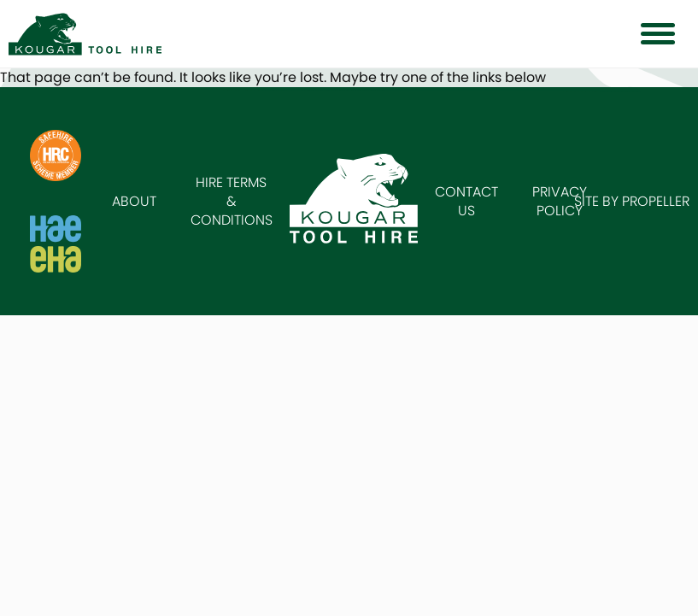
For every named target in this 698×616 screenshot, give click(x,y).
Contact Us (466, 201)
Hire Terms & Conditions (232, 201)
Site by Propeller (632, 201)
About (134, 201)
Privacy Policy (560, 201)
